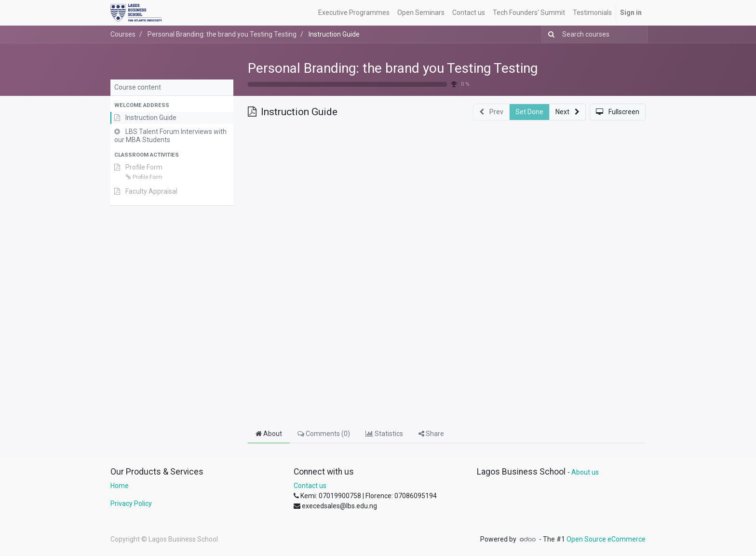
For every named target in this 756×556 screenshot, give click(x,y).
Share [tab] (431, 434)
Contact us (310, 486)
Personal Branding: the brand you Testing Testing (393, 68)
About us (585, 472)
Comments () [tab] (324, 434)
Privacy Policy (131, 503)
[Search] (549, 34)
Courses (123, 34)
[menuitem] (354, 13)
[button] (172, 106)
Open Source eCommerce (606, 539)
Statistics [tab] (384, 434)
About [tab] (269, 434)
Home (120, 486)
